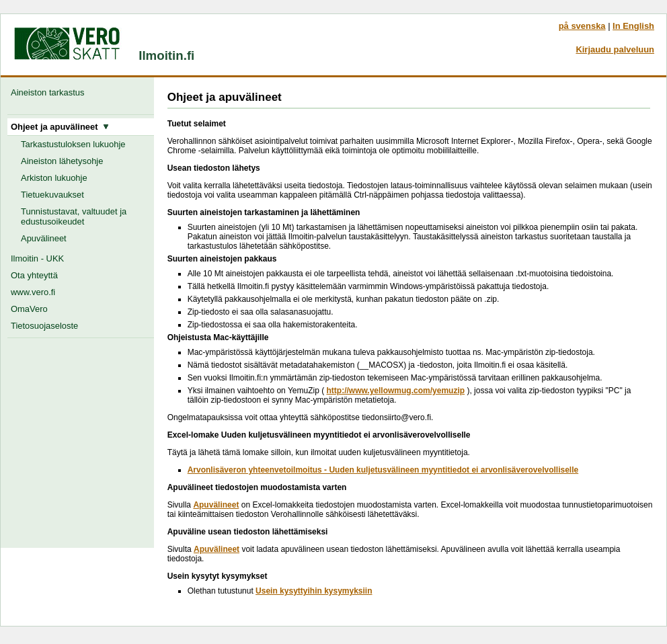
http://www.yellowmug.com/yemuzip (395, 391)
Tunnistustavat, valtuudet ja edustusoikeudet (74, 216)
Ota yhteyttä (34, 275)
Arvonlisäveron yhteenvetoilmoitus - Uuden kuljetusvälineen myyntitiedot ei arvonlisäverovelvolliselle (383, 470)
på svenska (582, 26)
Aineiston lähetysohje (62, 161)
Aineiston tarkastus (50, 92)
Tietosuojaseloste (44, 326)
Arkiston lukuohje (54, 178)
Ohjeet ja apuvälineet (60, 127)
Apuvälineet (44, 238)
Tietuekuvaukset (52, 195)
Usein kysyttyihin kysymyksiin (314, 591)
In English (633, 26)
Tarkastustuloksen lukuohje (73, 144)
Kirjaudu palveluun (615, 49)
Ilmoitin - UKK (37, 258)
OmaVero (29, 309)
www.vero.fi (33, 292)
